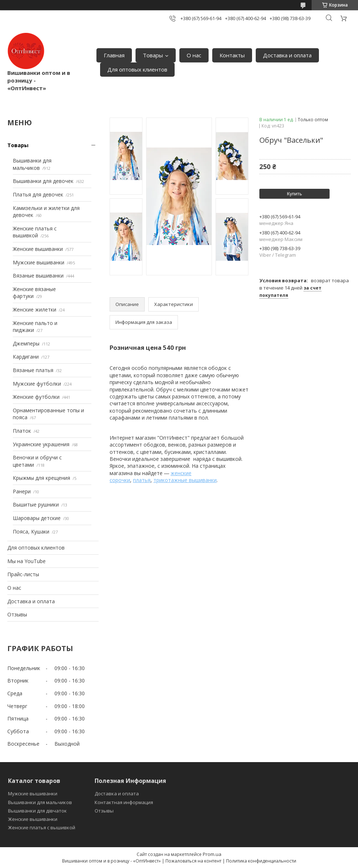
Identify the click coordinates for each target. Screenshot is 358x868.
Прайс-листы (23, 574)
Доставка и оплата (287, 55)
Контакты (232, 55)
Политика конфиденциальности (261, 861)
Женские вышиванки (38, 249)
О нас (194, 55)
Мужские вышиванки (39, 262)
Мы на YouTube (26, 561)
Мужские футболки (37, 384)
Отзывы (17, 614)
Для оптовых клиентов (137, 69)
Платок (22, 431)
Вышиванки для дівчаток (37, 811)
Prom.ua (212, 854)
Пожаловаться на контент (193, 861)
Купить (294, 194)
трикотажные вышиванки (185, 480)
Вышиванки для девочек (43, 181)
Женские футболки (36, 397)
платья (142, 480)
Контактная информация (124, 802)
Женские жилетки (35, 309)
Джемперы (26, 343)
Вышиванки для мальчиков (32, 164)
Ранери (22, 491)
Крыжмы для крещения (41, 478)
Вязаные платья (33, 370)
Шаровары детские (37, 518)
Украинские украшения (41, 444)
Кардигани (26, 357)
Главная (114, 55)
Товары (153, 55)
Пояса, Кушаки (31, 531)
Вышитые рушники (36, 504)
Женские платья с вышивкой (35, 232)
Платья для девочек (38, 194)
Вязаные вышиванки (38, 276)
